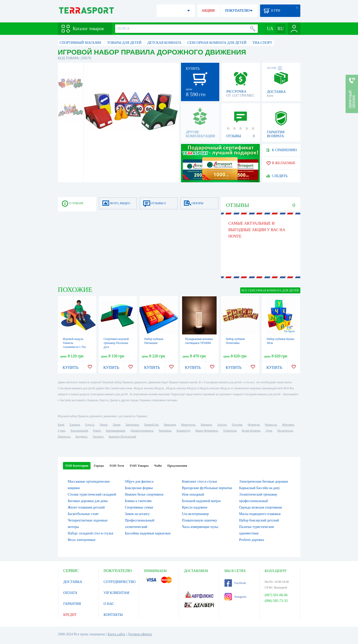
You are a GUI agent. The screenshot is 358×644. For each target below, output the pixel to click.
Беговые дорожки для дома (88, 501)
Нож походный (193, 494)
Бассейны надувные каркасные (148, 533)
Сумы (62, 431)
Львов (116, 425)
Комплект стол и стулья (199, 482)
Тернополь (230, 431)
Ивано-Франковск (206, 431)
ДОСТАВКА (73, 582)
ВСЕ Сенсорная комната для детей (270, 290)
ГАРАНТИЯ (72, 604)
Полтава (237, 425)
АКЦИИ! (208, 11)
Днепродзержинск (142, 431)
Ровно (97, 431)
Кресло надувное (195, 507)
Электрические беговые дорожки (264, 482)
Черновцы (165, 431)
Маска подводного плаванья (260, 514)
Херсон (222, 425)
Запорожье (132, 425)
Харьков (75, 425)
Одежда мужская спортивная (261, 507)
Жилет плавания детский (86, 507)
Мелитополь (285, 431)
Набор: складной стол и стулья (90, 533)
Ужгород (98, 437)
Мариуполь (188, 425)
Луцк (269, 431)
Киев (61, 425)
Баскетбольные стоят (83, 514)
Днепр (103, 425)
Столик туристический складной (92, 494)
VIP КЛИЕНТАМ (117, 593)
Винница (206, 425)
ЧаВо (158, 466)
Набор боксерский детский (259, 520)
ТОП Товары (139, 466)
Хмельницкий (79, 431)
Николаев (170, 425)
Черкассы (271, 425)
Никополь (64, 437)
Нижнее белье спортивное (144, 494)
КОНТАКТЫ (113, 615)
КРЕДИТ (70, 615)
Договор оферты (140, 634)
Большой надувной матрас (201, 501)
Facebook (235, 583)
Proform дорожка (252, 540)
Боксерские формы (139, 488)
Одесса (89, 425)
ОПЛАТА (70, 593)
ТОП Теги (116, 466)
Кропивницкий (115, 431)
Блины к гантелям (138, 501)
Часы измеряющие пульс (200, 527)
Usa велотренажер (195, 514)
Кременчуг (183, 431)
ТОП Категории (77, 466)
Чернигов (254, 425)
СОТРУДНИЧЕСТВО (120, 582)
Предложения (177, 466)
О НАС (109, 604)
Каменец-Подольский (122, 437)
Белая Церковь (251, 431)
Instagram (235, 597)
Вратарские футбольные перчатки (207, 488)
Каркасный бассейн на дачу (260, 488)
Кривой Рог (151, 425)
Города (99, 466)
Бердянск (81, 437)
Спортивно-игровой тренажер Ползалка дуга (116, 343)
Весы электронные (82, 540)
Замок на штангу (137, 514)
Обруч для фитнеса (139, 482)
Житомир (288, 425)
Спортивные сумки (139, 507)
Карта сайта (116, 634)
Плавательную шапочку (200, 520)
